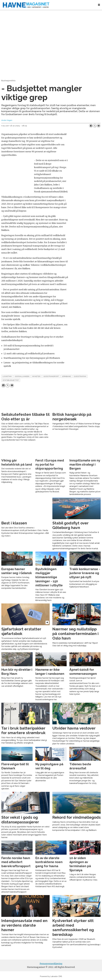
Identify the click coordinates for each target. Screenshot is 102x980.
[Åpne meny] (99, 5)
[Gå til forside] (48, 5)
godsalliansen (22, 376)
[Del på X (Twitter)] (95, 126)
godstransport (51, 376)
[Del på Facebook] (91, 126)
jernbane (66, 376)
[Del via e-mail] (99, 126)
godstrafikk (80, 376)
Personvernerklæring (51, 964)
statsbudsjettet (11, 380)
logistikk (7, 376)
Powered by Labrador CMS (51, 976)
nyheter (36, 376)
